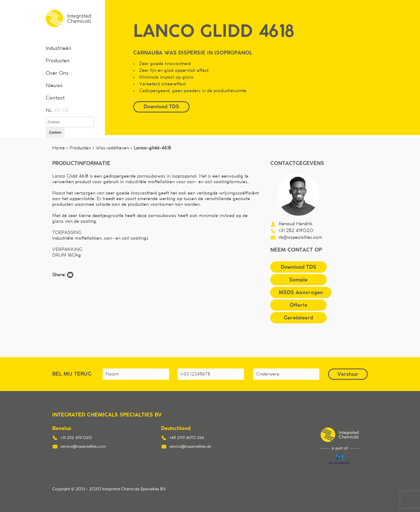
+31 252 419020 (296, 231)
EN (57, 111)
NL (49, 111)
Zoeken (55, 132)
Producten (58, 61)
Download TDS (161, 106)
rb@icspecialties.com (300, 237)
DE (65, 111)
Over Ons (57, 73)
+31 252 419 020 (76, 438)
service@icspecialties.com (83, 447)
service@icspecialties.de (190, 447)
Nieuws (54, 86)
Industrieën (59, 48)
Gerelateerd (298, 318)
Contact (55, 98)
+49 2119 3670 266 (187, 438)
